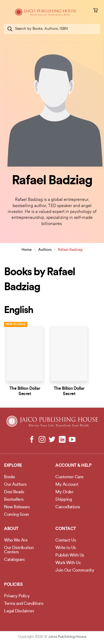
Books (10, 477)
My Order (64, 492)
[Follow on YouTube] (72, 440)
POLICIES (13, 585)
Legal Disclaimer (19, 611)
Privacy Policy (17, 596)
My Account (67, 485)
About (11, 529)
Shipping (64, 500)
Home (27, 250)
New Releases (17, 507)
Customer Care (69, 477)
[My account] (88, 11)
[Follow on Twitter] (52, 440)
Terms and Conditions (24, 604)
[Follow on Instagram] (42, 440)
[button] (7, 12)
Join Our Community (75, 571)
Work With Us (68, 563)
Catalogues (14, 560)
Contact (66, 529)
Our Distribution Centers (19, 550)
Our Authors (15, 485)
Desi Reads (14, 492)
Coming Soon (17, 515)
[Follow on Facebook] (32, 440)
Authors (45, 250)
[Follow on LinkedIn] (62, 440)
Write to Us (66, 548)
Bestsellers (14, 500)
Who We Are (16, 540)
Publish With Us (70, 555)
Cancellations (68, 507)
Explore (13, 466)
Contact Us (66, 540)
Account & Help (73, 466)
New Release (16, 324)
